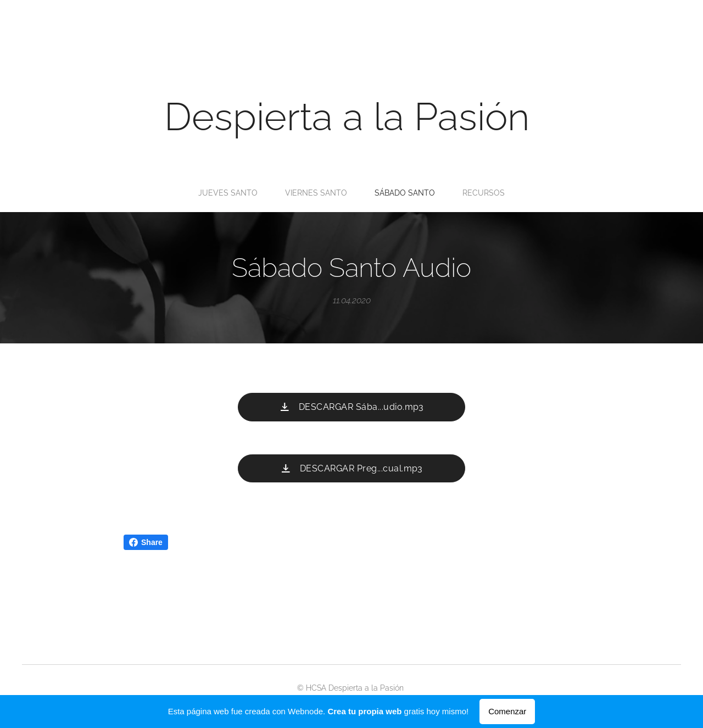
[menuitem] (317, 193)
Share (146, 542)
